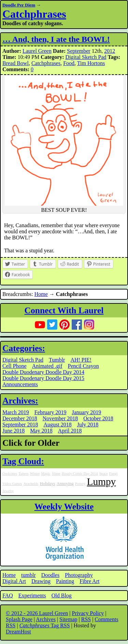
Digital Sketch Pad (86, 57)
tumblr (29, 575)
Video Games (12, 484)
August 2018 (57, 425)
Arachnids (31, 484)
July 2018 (88, 425)
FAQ (8, 595)
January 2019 (87, 412)
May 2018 (41, 431)
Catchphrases (34, 14)
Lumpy (102, 482)
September (79, 51)
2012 (110, 51)
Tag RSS (45, 625)
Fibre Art (89, 581)
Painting (65, 581)
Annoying (65, 484)
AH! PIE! (81, 360)
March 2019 (16, 412)
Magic (46, 474)
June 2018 (13, 431)
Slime (56, 474)
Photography (79, 575)
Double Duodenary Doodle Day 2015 (43, 378)
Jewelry (8, 491)
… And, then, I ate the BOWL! (56, 39)
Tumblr (57, 360)
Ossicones (10, 474)
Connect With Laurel (64, 310)
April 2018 (70, 431)
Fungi (113, 474)
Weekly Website (64, 507)
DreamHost (18, 632)
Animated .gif (47, 366)
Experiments (32, 595)
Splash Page (19, 619)
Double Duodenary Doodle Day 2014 (43, 372)
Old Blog (62, 595)
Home (41, 294)
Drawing (41, 581)
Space (103, 474)
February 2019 (51, 412)
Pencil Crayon (83, 366)
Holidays (47, 484)
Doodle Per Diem (19, 5)
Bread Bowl (16, 63)
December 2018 (20, 418)
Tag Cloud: (23, 461)
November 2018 (60, 418)
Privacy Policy (88, 613)
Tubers (23, 474)
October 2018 (98, 418)
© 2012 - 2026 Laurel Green (37, 613)
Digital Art (14, 581)
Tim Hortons (91, 63)
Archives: (20, 401)
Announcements (20, 384)
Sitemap (68, 619)
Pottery (80, 484)
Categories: (24, 348)
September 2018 (20, 425)
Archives (46, 619)
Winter (35, 474)
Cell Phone (15, 366)
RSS (86, 619)
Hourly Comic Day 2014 (80, 474)
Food (69, 63)
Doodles (50, 575)
